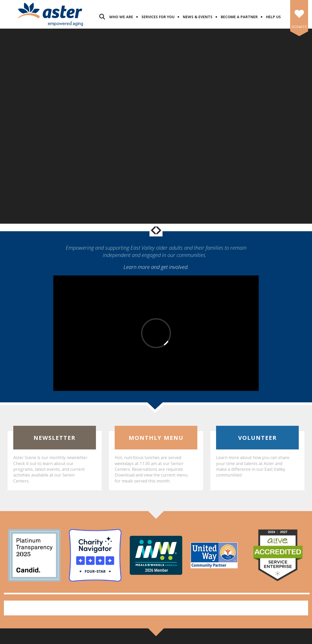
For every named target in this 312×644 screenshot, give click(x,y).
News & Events (198, 17)
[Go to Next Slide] (158, 230)
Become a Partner (239, 17)
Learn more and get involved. (156, 267)
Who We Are (121, 17)
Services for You (158, 17)
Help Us (273, 17)
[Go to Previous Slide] (154, 230)
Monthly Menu (156, 437)
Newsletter (55, 437)
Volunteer (258, 437)
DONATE (299, 27)
